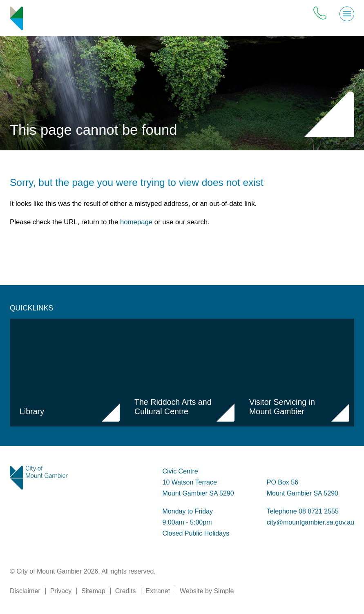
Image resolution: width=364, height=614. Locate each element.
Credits (126, 591)
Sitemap (93, 591)
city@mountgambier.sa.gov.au (310, 522)
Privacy (61, 591)
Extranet (158, 591)
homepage (136, 222)
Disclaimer (25, 591)
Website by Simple (207, 591)
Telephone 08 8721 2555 (303, 511)
